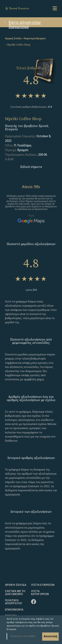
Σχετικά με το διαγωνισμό (15, 593)
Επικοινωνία (14, 610)
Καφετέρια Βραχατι (35, 39)
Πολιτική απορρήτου (14, 602)
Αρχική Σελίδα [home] (13, 39)
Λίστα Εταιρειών (43, 585)
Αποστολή (50, 636)
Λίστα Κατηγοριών (40, 593)
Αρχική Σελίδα (16, 585)
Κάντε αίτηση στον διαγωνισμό (22, 24)
